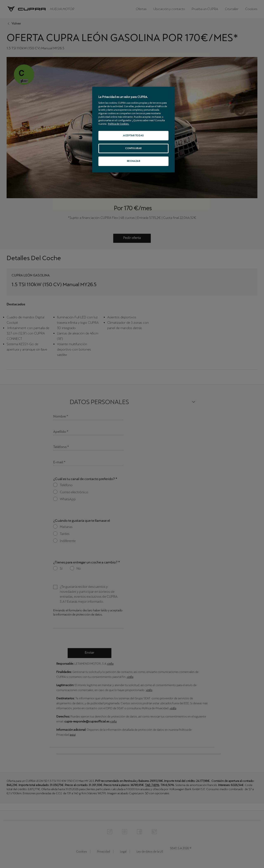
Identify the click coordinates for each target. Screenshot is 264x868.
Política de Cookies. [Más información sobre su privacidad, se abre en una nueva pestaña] (118, 124)
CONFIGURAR (133, 148)
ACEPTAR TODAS (133, 135)
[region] (133, 130)
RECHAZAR (134, 161)
